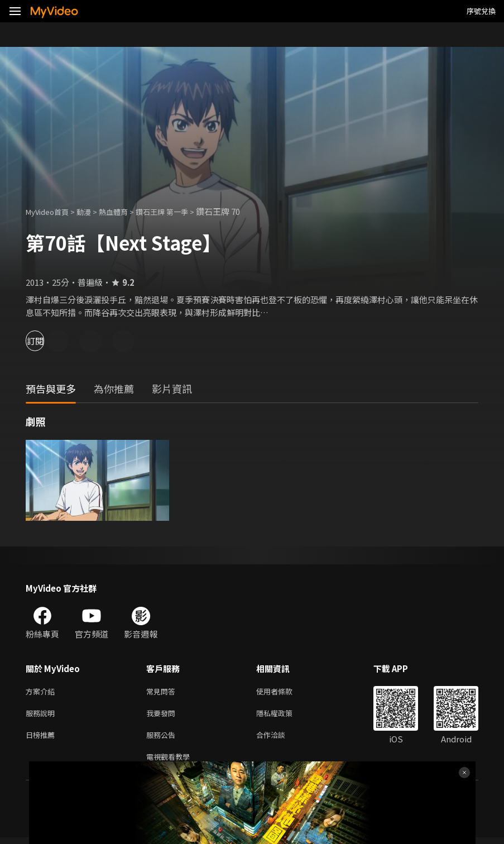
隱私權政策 (284, 715)
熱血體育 (126, 211)
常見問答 (163, 692)
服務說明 (42, 715)
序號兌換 (481, 11)
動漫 (93, 211)
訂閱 (48, 341)
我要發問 (163, 715)
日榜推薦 (42, 739)
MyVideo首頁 (51, 211)
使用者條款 (284, 692)
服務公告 (163, 739)
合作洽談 (280, 739)
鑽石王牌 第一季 (180, 211)
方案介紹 (42, 692)
